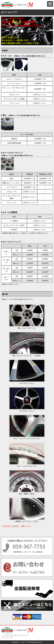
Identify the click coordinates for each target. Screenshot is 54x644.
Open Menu (50, 4)
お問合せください (40, 95)
